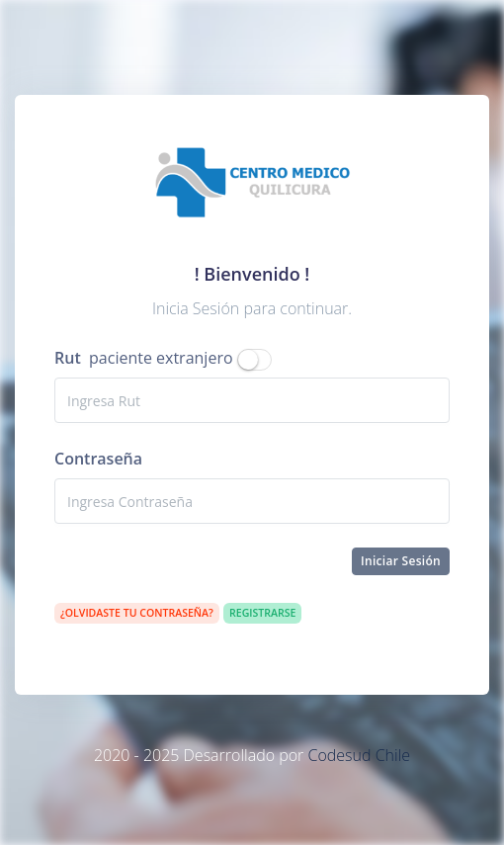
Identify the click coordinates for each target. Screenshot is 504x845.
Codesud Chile (359, 755)
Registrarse (262, 613)
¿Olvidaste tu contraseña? (137, 613)
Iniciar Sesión (401, 561)
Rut (68, 358)
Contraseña (98, 459)
